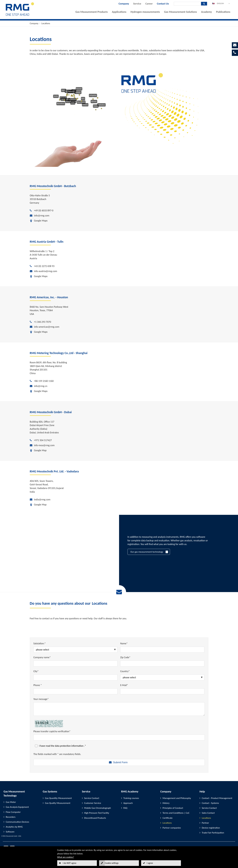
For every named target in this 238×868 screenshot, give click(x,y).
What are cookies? (66, 857)
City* (36, 671)
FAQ (125, 808)
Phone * (38, 685)
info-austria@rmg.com (46, 271)
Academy (207, 12)
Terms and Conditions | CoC (176, 813)
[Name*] (162, 650)
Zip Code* (125, 657)
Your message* (41, 699)
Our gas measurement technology (147, 552)
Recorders (11, 817)
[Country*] (162, 677)
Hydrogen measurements (145, 12)
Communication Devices (17, 822)
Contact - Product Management (217, 798)
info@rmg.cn (41, 386)
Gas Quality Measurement (58, 803)
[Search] (187, 4)
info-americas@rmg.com (47, 327)
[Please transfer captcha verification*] (119, 738)
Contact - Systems (210, 803)
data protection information (70, 746)
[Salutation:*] (75, 650)
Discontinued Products (95, 818)
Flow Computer (13, 812)
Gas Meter (11, 802)
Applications (119, 12)
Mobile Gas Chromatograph (98, 808)
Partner (205, 823)
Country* (125, 671)
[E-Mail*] (162, 691)
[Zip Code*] (162, 664)
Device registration (211, 828)
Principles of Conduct (173, 808)
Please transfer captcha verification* (52, 731)
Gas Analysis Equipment (17, 807)
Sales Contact (208, 813)
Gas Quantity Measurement (58, 798)
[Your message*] (119, 709)
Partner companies (172, 828)
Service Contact (92, 798)
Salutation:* (40, 643)
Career (149, 4)
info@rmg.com (42, 216)
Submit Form (120, 762)
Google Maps (41, 221)
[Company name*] (75, 664)
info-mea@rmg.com (44, 445)
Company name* (42, 657)
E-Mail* (124, 685)
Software (10, 832)
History (166, 803)
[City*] (75, 677)
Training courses (131, 798)
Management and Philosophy (177, 798)
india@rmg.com (42, 500)
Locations (46, 23)
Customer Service (93, 803)
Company (124, 4)
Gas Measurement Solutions (181, 12)
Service (137, 4)
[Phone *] (75, 691)
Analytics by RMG (14, 827)
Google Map (40, 450)
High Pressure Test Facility (97, 813)
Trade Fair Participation (213, 833)
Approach (128, 803)
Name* (124, 643)
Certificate (167, 818)
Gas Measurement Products (92, 12)
